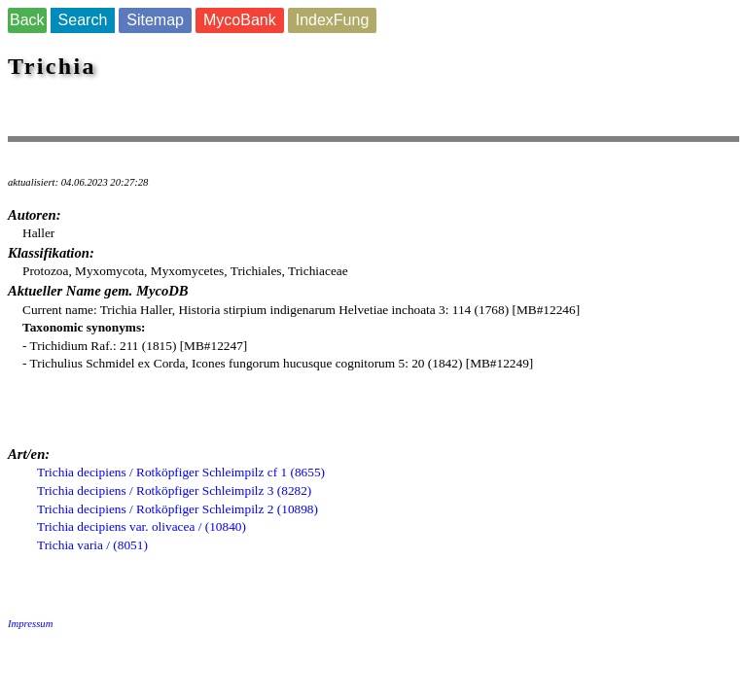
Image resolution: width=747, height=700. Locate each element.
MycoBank (240, 20)
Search (83, 20)
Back (27, 20)
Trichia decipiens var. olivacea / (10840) (142, 526)
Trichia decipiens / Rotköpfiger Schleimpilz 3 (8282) (174, 490)
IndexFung (333, 20)
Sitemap (155, 20)
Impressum (30, 624)
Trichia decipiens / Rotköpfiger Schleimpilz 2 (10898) (178, 509)
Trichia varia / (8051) (92, 545)
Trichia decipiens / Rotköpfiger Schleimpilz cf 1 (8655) (181, 472)
